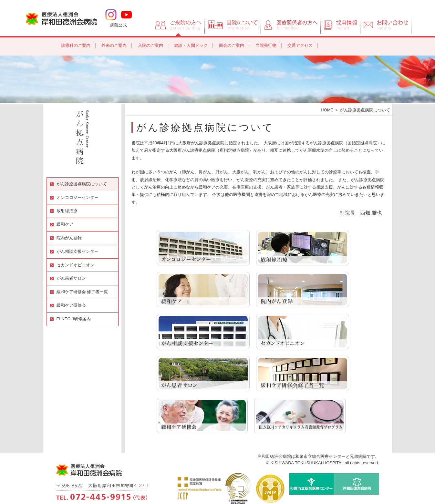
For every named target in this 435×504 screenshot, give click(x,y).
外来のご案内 (114, 45)
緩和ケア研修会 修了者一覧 (82, 292)
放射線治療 (67, 211)
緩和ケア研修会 (71, 305)
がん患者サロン (71, 278)
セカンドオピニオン (75, 265)
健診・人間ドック (191, 45)
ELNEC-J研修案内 (74, 319)
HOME (327, 110)
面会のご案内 (232, 45)
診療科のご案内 (76, 45)
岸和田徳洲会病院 (61, 18)
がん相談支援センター (78, 251)
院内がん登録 (69, 238)
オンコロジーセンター (78, 197)
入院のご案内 (150, 45)
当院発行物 (266, 45)
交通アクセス (300, 45)
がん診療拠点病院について (82, 184)
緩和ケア (65, 224)
